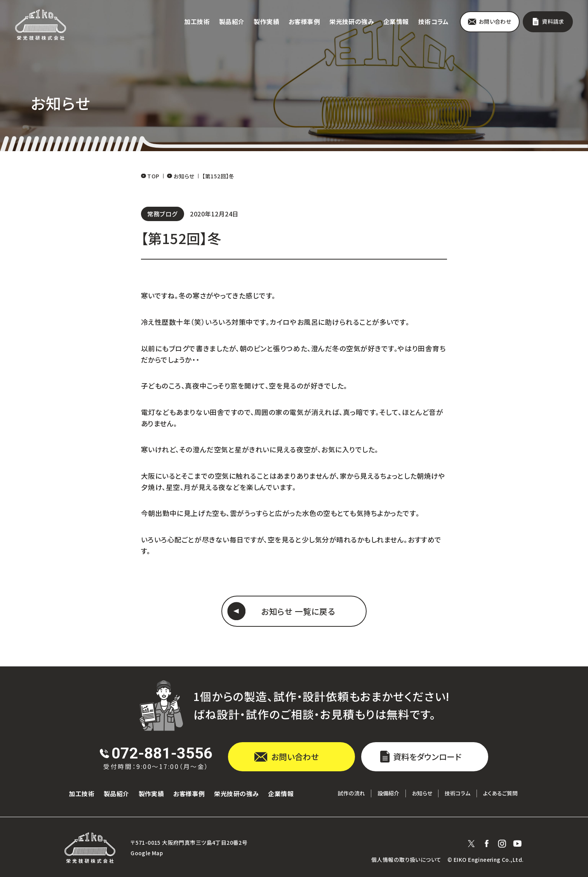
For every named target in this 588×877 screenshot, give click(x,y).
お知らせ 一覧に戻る (298, 611)
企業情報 (396, 22)
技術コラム (434, 22)
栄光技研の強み (352, 22)
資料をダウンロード (427, 757)
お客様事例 (304, 22)
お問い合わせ (495, 21)
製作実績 (266, 22)
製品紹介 (232, 22)
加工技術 (197, 22)
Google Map (147, 853)
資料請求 (553, 21)
